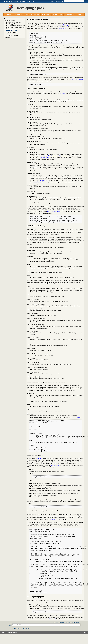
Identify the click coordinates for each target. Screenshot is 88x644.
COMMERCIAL (70, 15)
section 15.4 (39, 458)
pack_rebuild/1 (77, 417)
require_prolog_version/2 (55, 211)
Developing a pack (12, 31)
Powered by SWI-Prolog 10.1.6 (9, 632)
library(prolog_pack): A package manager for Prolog (21, 27)
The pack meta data (13, 32)
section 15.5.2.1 (54, 519)
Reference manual (10, 21)
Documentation (9, 19)
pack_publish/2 (55, 465)
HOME (9, 15)
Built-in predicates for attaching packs (17, 26)
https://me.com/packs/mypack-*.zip (58, 156)
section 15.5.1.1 (37, 182)
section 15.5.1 (63, 28)
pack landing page (63, 25)
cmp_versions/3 (43, 180)
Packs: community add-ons (13, 22)
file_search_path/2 (77, 79)
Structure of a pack (12, 29)
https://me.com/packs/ (44, 157)
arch (61, 234)
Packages (8, 37)
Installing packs (11, 24)
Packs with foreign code (14, 34)
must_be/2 (63, 94)
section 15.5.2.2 (52, 619)
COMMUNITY (57, 15)
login (13, 628)
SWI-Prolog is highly (24, 1)
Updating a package (13, 36)
